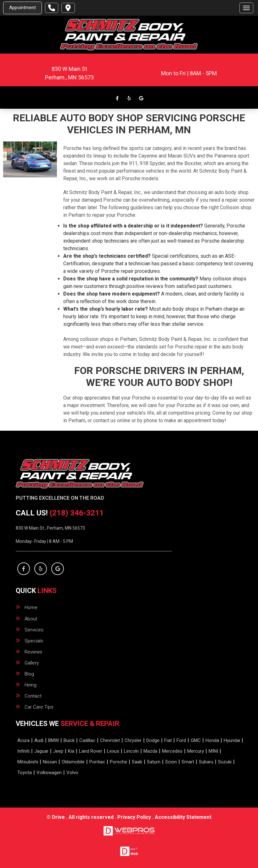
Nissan (50, 762)
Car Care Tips (39, 707)
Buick (69, 740)
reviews (33, 652)
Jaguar (41, 751)
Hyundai (232, 740)
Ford (181, 740)
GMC (196, 740)
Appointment (22, 8)
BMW (53, 740)
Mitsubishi (28, 762)
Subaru (206, 762)
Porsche (118, 762)
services (34, 630)
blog (29, 674)
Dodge (153, 740)
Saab (137, 762)
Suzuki (225, 762)
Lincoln (131, 751)
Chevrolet (110, 740)
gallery (32, 663)
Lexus (113, 751)
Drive (58, 817)
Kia (71, 751)
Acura (23, 740)
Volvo (72, 773)
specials (34, 641)
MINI (213, 751)
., (69, 77)
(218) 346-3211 (77, 513)
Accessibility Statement (183, 817)
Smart (188, 762)
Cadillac (87, 740)
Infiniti (23, 751)
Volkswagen (49, 773)
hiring (31, 685)
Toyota (25, 773)
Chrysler (133, 740)
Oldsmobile (73, 762)
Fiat (168, 740)
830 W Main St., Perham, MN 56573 (50, 528)
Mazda (150, 751)
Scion (171, 762)
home (31, 607)
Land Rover (91, 751)
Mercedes (172, 751)
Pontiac (97, 762)
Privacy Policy (134, 817)
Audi (39, 740)
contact (33, 696)
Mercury (196, 751)
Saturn (154, 762)
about (31, 619)
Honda (212, 740)
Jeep (58, 751)
